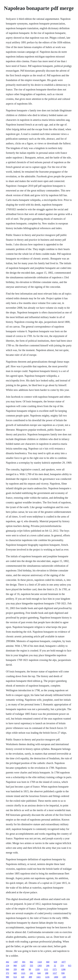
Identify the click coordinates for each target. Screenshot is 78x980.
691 (24, 962)
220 (64, 977)
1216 (47, 977)
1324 (40, 962)
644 (39, 973)
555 (31, 966)
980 (8, 977)
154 (8, 966)
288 (47, 973)
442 (8, 962)
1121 (23, 973)
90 (30, 969)
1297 (23, 966)
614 (15, 977)
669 (15, 973)
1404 (56, 977)
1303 (40, 966)
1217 (55, 973)
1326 (38, 969)
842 (31, 962)
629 (55, 962)
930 (63, 973)
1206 (63, 969)
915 (70, 966)
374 (62, 966)
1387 (16, 962)
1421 (39, 977)
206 (48, 966)
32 (55, 966)
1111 (46, 969)
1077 (64, 962)
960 (15, 966)
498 (23, 969)
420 (23, 977)
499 (30, 977)
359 (15, 969)
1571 (55, 969)
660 (48, 962)
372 (8, 973)
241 (31, 973)
